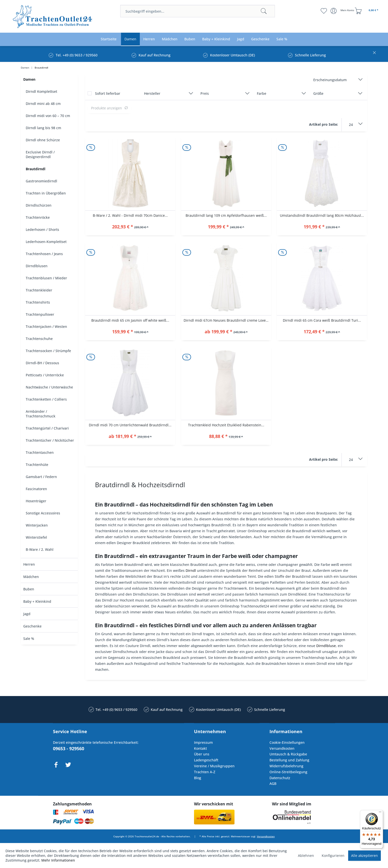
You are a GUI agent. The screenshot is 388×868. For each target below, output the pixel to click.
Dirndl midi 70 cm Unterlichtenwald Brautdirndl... (130, 425)
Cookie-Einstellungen (287, 742)
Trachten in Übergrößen (46, 193)
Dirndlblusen (37, 266)
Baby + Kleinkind (37, 601)
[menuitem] (198, 11)
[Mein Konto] (343, 11)
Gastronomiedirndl (41, 181)
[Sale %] (282, 39)
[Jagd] (241, 39)
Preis (205, 93)
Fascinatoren (36, 489)
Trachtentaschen (40, 452)
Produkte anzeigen (109, 108)
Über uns (202, 754)
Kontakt (200, 748)
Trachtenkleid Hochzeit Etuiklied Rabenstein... (226, 425)
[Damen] (130, 39)
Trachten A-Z (205, 772)
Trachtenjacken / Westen (46, 326)
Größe (318, 93)
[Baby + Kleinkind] (216, 39)
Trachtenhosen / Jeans (44, 254)
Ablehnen (306, 856)
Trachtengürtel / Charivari (47, 428)
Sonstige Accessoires (43, 513)
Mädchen (31, 577)
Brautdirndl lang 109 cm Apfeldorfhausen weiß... (226, 215)
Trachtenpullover (40, 314)
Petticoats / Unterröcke (45, 375)
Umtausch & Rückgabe (288, 754)
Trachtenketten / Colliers (46, 399)
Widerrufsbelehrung (286, 766)
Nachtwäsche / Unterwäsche (49, 387)
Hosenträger (36, 501)
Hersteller (152, 93)
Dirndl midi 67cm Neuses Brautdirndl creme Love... (226, 320)
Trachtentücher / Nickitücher (50, 440)
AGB (273, 784)
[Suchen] (264, 11)
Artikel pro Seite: (324, 124)
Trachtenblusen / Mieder (46, 278)
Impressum (203, 742)
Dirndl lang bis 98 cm (43, 128)
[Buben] (190, 39)
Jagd (27, 614)
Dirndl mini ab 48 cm (43, 104)
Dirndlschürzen (39, 205)
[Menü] (380, 813)
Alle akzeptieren (364, 856)
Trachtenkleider (39, 290)
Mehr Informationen (58, 860)
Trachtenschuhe (39, 339)
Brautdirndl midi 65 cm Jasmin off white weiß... (130, 320)
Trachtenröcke (38, 217)
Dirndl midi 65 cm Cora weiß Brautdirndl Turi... (322, 320)
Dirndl (191, 570)
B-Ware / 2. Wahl (40, 549)
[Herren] (149, 39)
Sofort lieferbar (108, 93)
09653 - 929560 (69, 748)
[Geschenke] (260, 39)
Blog (198, 778)
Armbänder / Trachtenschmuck (41, 414)
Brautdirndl (36, 169)
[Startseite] (109, 39)
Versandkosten (282, 748)
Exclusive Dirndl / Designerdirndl (40, 154)
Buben (29, 589)
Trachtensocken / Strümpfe (48, 351)
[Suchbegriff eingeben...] (198, 11)
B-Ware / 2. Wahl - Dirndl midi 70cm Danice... (130, 215)
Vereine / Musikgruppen (214, 766)
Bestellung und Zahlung (289, 760)
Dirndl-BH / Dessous (42, 363)
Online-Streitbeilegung (288, 772)
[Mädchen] (170, 39)
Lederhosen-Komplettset (46, 242)
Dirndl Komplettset (41, 91)
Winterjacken (37, 525)
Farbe (262, 93)
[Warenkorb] (367, 11)
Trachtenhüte (37, 465)
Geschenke (32, 626)
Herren (29, 564)
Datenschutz (280, 778)
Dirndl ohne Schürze (43, 140)
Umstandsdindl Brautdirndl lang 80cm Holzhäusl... (322, 215)
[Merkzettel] (324, 11)
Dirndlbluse (326, 646)
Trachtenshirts (38, 302)
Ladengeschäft (206, 760)
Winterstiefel (36, 537)
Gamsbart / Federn (41, 477)
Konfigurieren (333, 856)
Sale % (29, 639)
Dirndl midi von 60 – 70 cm (48, 116)
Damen (29, 79)
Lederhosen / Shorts (42, 229)
